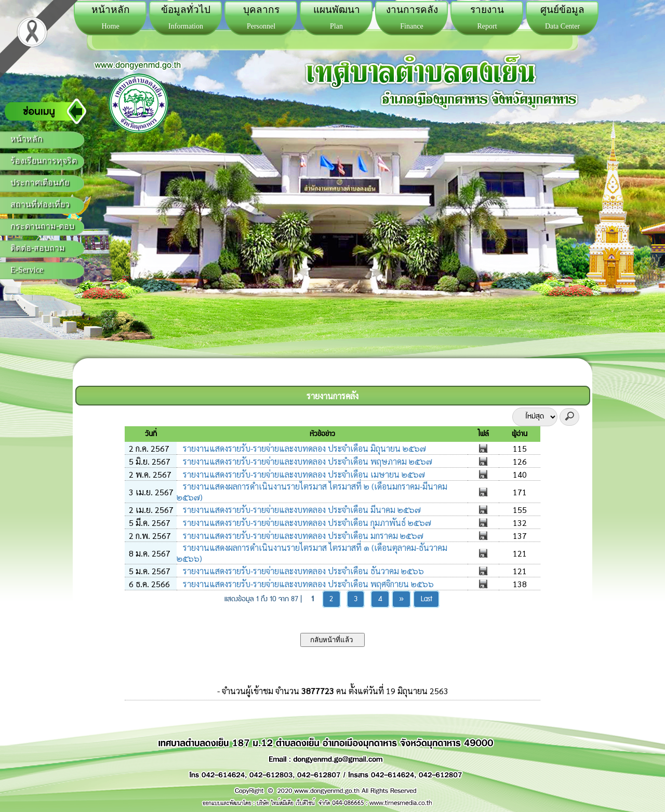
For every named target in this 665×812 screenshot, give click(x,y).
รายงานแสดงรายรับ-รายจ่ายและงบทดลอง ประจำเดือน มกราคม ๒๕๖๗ (302, 536)
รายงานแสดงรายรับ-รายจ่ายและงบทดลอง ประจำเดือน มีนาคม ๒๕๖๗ (301, 510)
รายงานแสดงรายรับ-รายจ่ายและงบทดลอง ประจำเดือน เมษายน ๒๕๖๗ (303, 474)
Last (427, 599)
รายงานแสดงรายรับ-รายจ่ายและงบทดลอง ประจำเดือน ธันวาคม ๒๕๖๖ (302, 571)
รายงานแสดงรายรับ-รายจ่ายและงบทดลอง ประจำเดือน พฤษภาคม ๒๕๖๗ (307, 461)
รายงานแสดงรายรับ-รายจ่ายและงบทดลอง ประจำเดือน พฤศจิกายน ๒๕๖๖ (307, 584)
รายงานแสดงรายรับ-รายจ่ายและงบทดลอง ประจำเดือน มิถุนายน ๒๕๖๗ (303, 448)
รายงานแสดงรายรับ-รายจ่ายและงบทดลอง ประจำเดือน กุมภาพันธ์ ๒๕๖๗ (306, 523)
